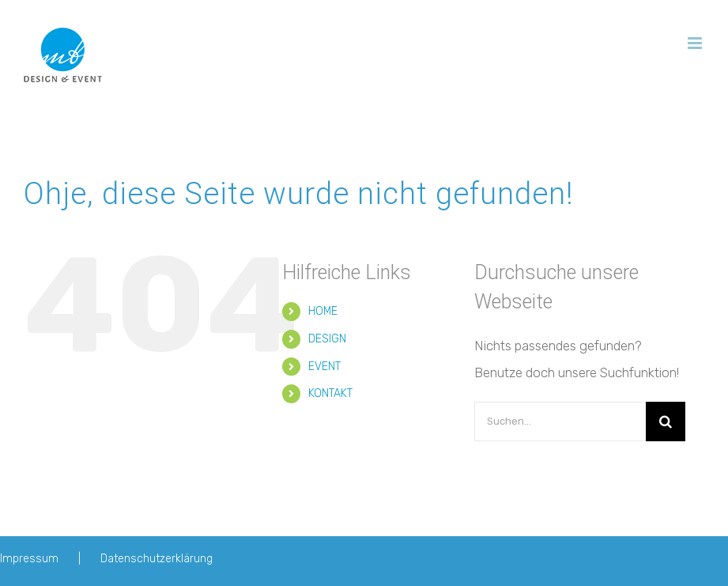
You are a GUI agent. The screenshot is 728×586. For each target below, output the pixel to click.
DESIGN (327, 339)
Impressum (29, 559)
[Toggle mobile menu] (696, 43)
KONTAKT (330, 393)
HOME (323, 311)
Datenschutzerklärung (157, 559)
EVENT (324, 367)
